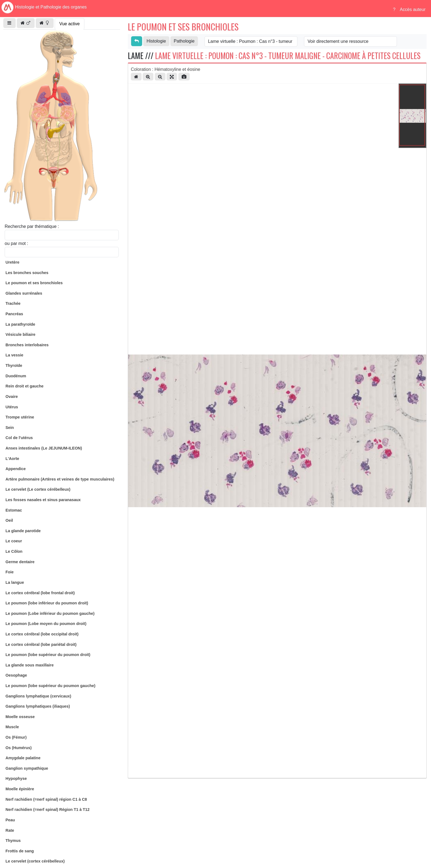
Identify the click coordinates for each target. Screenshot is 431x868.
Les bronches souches (27, 273)
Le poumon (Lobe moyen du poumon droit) (46, 624)
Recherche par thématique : (32, 226)
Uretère (12, 262)
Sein (10, 428)
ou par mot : (16, 243)
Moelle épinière (20, 789)
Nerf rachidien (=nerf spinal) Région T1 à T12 (48, 810)
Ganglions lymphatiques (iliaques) (38, 706)
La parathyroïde (20, 324)
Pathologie (184, 41)
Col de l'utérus (19, 438)
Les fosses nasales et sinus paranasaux (43, 500)
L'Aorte (12, 459)
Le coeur (14, 541)
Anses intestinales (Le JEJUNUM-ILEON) (44, 448)
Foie (10, 572)
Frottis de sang (20, 851)
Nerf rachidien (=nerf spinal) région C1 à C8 (46, 799)
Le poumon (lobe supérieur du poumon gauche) (50, 686)
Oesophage (16, 675)
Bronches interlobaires (27, 345)
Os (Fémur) (16, 737)
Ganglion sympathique (27, 768)
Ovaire (12, 397)
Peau (10, 820)
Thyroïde (14, 365)
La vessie (14, 355)
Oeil (9, 520)
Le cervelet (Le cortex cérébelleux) (38, 489)
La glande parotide (23, 531)
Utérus (12, 407)
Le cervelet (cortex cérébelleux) (35, 861)
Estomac (14, 510)
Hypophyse (16, 778)
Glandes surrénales (24, 293)
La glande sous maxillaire (30, 665)
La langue (15, 582)
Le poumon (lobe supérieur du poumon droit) (48, 655)
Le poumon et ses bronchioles (34, 283)
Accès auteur (413, 9)
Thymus (13, 841)
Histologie (156, 41)
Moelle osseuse (20, 717)
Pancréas (14, 314)
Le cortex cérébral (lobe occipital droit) (42, 634)
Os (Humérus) (19, 748)
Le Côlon (14, 551)
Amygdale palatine (23, 758)
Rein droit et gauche (24, 386)
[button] (9, 23)
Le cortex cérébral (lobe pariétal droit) (41, 644)
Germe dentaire (20, 562)
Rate (10, 830)
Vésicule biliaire (20, 334)
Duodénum (16, 376)
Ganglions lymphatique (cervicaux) (38, 696)
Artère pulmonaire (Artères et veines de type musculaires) (60, 479)
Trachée (13, 303)
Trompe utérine (20, 417)
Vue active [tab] (70, 24)
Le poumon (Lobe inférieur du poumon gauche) (50, 613)
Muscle (12, 727)
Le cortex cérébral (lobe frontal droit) (40, 593)
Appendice (16, 469)
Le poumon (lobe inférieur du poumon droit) (47, 603)
